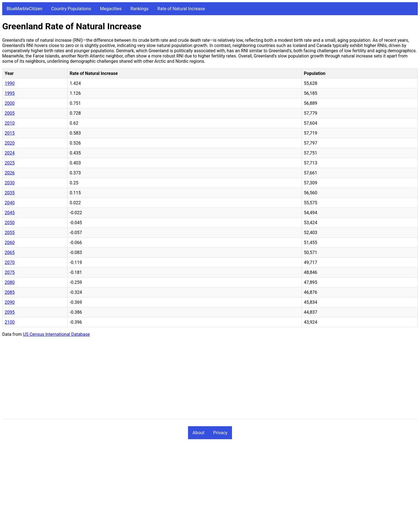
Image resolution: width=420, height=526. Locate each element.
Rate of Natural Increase (181, 9)
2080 (10, 282)
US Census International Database (56, 334)
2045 (10, 213)
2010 (10, 123)
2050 (10, 223)
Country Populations (71, 9)
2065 (10, 252)
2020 (10, 143)
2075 (10, 272)
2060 (10, 243)
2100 (10, 322)
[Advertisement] (168, 380)
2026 (10, 173)
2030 (10, 183)
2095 (10, 312)
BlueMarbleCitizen (24, 9)
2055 (10, 233)
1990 (10, 83)
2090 (10, 302)
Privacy (220, 433)
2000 (10, 103)
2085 (10, 292)
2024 (10, 153)
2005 (10, 113)
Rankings (139, 9)
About (198, 433)
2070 (10, 262)
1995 (10, 93)
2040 (10, 203)
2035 (10, 193)
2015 (10, 133)
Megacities (111, 9)
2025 (10, 163)
